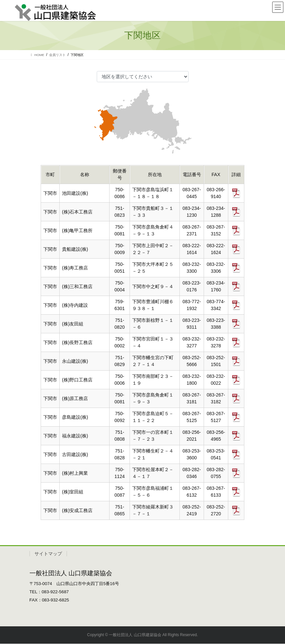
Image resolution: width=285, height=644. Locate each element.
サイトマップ (48, 554)
